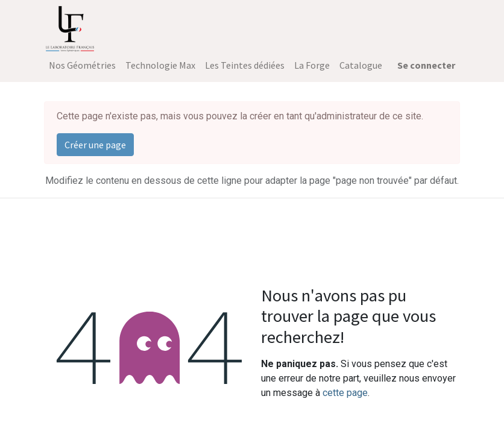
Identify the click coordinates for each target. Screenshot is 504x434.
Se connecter (426, 65)
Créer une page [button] (95, 145)
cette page (345, 393)
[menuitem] (82, 65)
